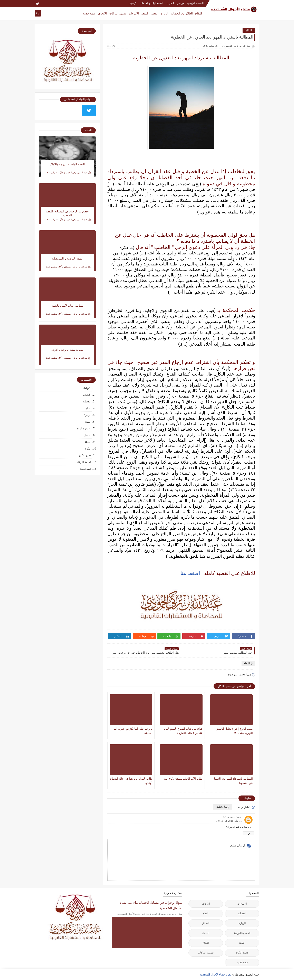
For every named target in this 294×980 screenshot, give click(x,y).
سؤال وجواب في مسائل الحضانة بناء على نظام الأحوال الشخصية (151, 905)
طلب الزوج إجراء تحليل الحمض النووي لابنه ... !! (234, 731)
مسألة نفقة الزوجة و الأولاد (67, 350)
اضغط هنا (190, 573)
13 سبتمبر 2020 (54, 267)
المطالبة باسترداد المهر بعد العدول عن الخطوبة (233, 781)
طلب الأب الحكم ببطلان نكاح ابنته (183, 779)
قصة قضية (89, 13)
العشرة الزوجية (83, 428)
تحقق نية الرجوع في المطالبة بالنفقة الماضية (67, 213)
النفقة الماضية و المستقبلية (67, 259)
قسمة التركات (118, 13)
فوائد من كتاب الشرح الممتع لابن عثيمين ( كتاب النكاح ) (183, 731)
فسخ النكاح (85, 455)
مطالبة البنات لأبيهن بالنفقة (67, 306)
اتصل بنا (170, 3)
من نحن (180, 3)
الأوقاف (102, 13)
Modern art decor (233, 817)
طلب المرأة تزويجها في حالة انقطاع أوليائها (131, 781)
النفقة (145, 13)
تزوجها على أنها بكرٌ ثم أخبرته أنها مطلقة (133, 731)
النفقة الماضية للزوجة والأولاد (67, 164)
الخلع (89, 408)
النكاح (199, 13)
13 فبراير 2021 (54, 220)
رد (248, 833)
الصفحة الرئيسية (195, 3)
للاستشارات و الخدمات (151, 3)
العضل (154, 13)
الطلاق (189, 13)
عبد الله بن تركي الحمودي (77, 173)
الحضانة (175, 13)
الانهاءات (134, 13)
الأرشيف (133, 3)
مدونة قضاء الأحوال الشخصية (216, 975)
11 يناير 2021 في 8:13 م (229, 821)
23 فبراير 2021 (54, 173)
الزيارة (165, 13)
